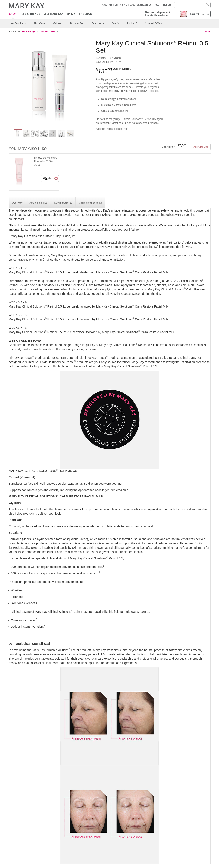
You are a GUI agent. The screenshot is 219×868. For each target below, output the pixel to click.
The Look (85, 14)
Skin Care (39, 23)
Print (208, 31)
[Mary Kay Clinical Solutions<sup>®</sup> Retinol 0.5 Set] (51, 82)
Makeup (58, 23)
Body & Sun (77, 23)
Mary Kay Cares (127, 5)
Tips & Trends (30, 14)
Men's (116, 23)
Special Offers (154, 23)
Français (167, 5)
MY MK (71, 14)
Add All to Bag (201, 147)
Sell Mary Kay (53, 14)
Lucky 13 (132, 23)
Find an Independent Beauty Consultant (158, 13)
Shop (13, 14)
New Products (17, 23)
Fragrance (98, 23)
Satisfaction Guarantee (148, 5)
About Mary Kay (110, 5)
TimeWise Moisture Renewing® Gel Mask (46, 161)
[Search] (192, 5)
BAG (199, 14)
